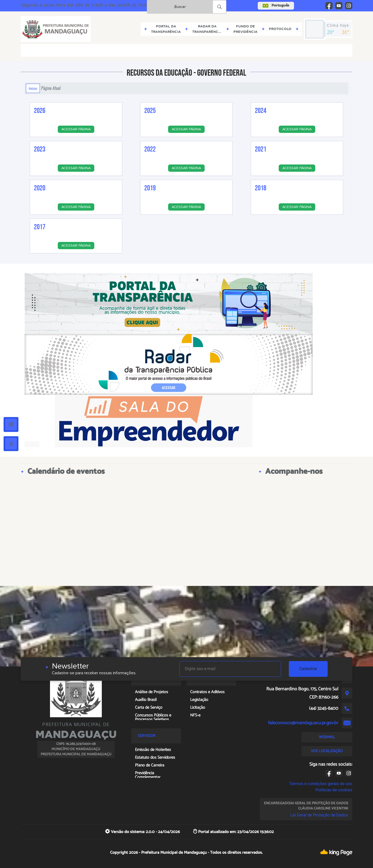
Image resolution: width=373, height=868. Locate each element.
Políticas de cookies (334, 790)
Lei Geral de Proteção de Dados (319, 815)
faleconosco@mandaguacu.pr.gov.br (303, 723)
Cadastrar (308, 669)
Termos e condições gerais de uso (321, 784)
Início (33, 88)
